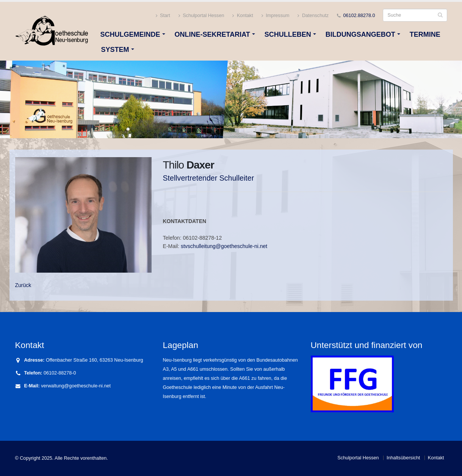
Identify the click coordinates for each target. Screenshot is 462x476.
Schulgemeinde (130, 34)
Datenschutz (313, 16)
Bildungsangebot (360, 34)
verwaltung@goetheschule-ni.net (76, 386)
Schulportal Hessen (201, 16)
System (115, 50)
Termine (425, 34)
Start (163, 16)
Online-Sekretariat (212, 34)
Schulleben (288, 34)
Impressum (276, 16)
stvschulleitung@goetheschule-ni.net (224, 246)
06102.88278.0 (359, 16)
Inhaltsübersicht (403, 458)
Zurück (23, 285)
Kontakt (243, 16)
